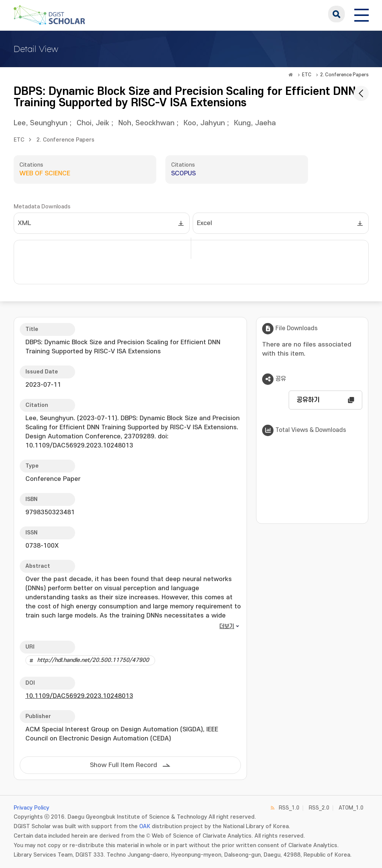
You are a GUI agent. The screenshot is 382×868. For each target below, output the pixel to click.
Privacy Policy (31, 808)
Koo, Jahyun (204, 123)
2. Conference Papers (344, 75)
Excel (204, 223)
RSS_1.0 (289, 808)
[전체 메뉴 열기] (362, 14)
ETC (307, 75)
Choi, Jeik (93, 123)
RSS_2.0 (319, 808)
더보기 (227, 626)
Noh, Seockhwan (146, 123)
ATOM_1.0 (351, 808)
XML (24, 223)
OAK (145, 826)
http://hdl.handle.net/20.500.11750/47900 (93, 660)
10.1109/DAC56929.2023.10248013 (79, 696)
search (336, 14)
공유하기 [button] (308, 400)
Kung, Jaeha (255, 123)
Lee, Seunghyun (41, 123)
